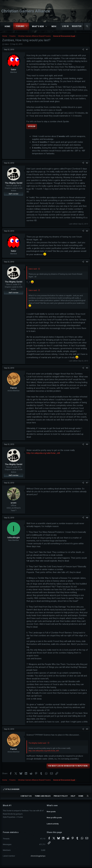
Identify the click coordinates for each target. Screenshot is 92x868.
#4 (87, 262)
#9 (87, 729)
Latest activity (53, 820)
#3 (87, 231)
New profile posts (54, 815)
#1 (87, 49)
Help (73, 796)
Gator (7, 44)
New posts (51, 810)
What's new (38, 26)
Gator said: (33, 269)
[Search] (87, 26)
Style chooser (11, 789)
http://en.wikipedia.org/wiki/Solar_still (43, 453)
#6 (87, 444)
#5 (87, 368)
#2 (87, 163)
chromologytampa (38, 851)
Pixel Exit (73, 865)
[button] (27, 26)
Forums (20, 26)
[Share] (83, 50)
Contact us (26, 796)
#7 (87, 483)
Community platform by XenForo (38, 865)
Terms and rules (43, 796)
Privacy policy (61, 796)
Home (7, 26)
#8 (87, 518)
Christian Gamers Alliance (26, 11)
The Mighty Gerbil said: (38, 743)
